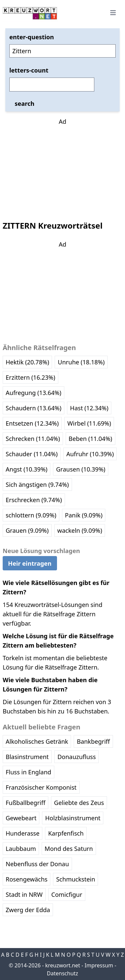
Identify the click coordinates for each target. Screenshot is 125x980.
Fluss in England (28, 772)
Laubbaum (21, 849)
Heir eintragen (30, 563)
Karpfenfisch (66, 833)
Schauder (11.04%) (32, 454)
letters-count (29, 70)
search (24, 103)
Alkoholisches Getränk (37, 741)
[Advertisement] (63, 168)
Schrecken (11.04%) (33, 439)
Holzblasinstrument (73, 818)
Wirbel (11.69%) (89, 423)
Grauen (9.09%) (27, 530)
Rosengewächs (26, 879)
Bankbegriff (93, 741)
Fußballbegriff (25, 803)
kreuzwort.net (62, 965)
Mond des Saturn (69, 849)
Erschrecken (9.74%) (34, 500)
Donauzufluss (76, 757)
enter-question (32, 37)
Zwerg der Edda (28, 910)
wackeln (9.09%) (80, 530)
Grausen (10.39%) (81, 469)
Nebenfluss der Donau (37, 864)
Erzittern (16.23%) (30, 377)
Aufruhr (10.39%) (90, 454)
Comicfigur (67, 894)
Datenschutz (63, 973)
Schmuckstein (75, 879)
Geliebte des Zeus (79, 803)
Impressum (99, 965)
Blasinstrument (27, 757)
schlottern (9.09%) (31, 515)
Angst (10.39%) (26, 469)
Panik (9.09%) (84, 515)
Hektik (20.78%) (27, 362)
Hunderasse (22, 833)
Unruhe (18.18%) (81, 362)
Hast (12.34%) (89, 408)
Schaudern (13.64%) (33, 408)
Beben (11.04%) (90, 439)
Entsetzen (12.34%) (32, 423)
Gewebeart (21, 818)
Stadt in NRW (24, 894)
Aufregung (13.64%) (33, 393)
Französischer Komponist (41, 787)
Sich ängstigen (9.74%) (37, 485)
